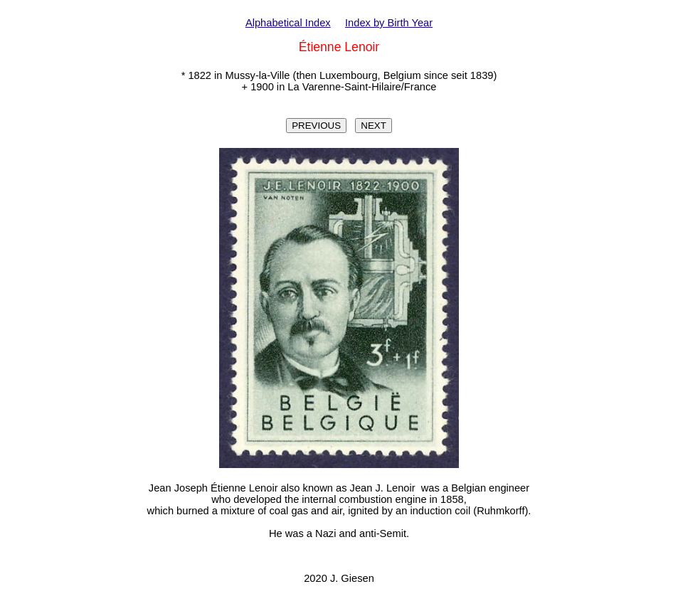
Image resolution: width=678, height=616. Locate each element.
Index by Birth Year (389, 23)
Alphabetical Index (288, 23)
